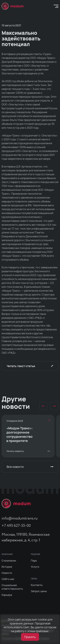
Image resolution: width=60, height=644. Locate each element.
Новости (7, 573)
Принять (30, 637)
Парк (34, 561)
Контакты (37, 585)
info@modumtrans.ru (20, 518)
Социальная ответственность (12, 587)
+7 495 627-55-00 (16, 526)
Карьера (7, 595)
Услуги (35, 567)
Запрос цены (39, 591)
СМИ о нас (8, 579)
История (7, 567)
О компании (9, 561)
